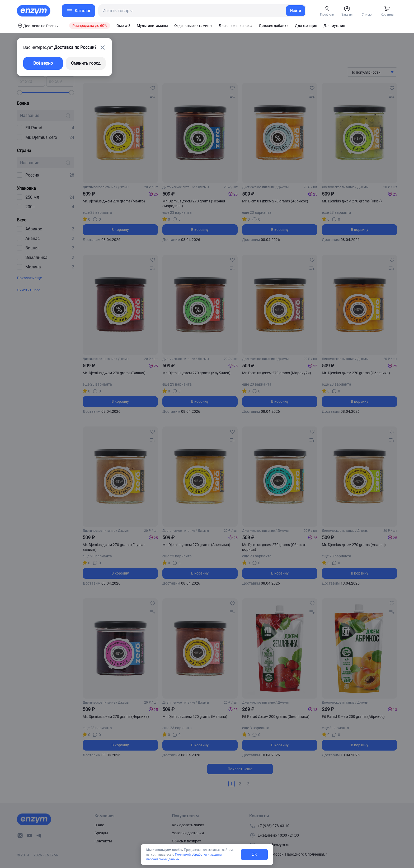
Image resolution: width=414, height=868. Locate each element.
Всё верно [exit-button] (43, 63)
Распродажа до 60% (90, 26)
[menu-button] (78, 11)
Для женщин (306, 26)
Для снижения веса (236, 26)
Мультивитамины (152, 26)
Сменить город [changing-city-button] (86, 63)
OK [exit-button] (254, 854)
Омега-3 (123, 26)
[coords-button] (38, 26)
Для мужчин (334, 26)
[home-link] (34, 11)
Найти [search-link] (296, 11)
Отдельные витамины (193, 26)
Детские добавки (274, 26)
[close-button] (102, 48)
